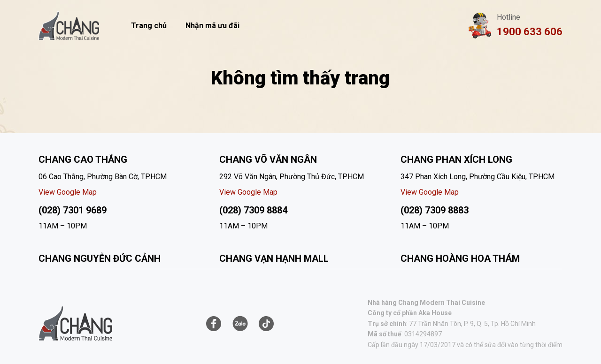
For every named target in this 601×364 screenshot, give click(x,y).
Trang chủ (149, 26)
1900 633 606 (530, 32)
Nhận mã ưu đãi (212, 26)
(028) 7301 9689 (73, 210)
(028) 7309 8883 (435, 210)
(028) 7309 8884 (253, 210)
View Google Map (68, 192)
